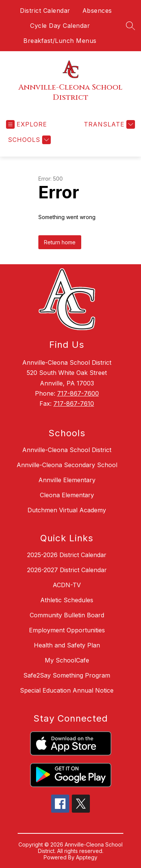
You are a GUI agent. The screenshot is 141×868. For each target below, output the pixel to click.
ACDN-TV (67, 585)
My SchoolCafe (67, 660)
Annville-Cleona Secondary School (67, 465)
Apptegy (87, 857)
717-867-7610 (74, 404)
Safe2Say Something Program (67, 675)
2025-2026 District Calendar (67, 555)
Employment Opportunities (67, 630)
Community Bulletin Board (67, 615)
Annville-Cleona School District (67, 450)
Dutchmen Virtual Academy (67, 510)
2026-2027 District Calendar (67, 570)
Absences (97, 11)
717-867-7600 (78, 393)
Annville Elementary (67, 480)
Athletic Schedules (67, 600)
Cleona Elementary (67, 495)
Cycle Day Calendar (60, 26)
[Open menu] (27, 124)
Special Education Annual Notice (67, 690)
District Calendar (45, 11)
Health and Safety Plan (67, 645)
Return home (60, 242)
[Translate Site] (108, 124)
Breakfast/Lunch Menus (60, 41)
